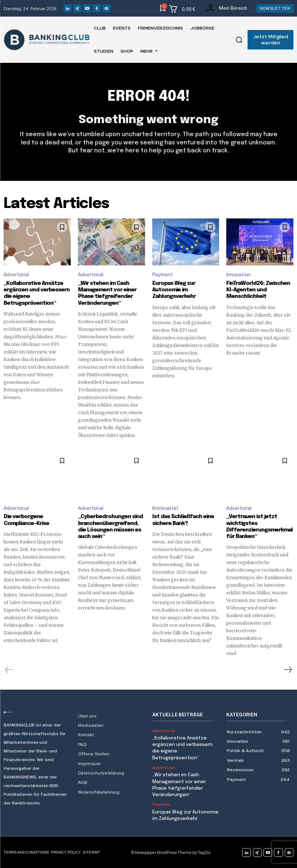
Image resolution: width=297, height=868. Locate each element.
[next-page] (288, 669)
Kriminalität (165, 508)
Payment (162, 275)
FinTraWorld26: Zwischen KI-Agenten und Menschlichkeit (258, 290)
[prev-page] (9, 669)
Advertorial (16, 275)
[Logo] (37, 712)
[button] (239, 40)
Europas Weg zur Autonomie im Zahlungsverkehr (174, 290)
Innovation (238, 275)
